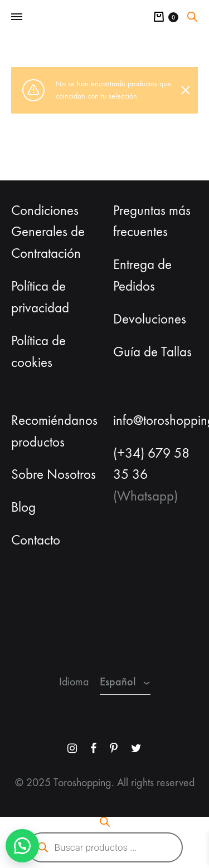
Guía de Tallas (152, 352)
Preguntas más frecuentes (152, 221)
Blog (23, 507)
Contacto (36, 540)
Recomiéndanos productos (54, 431)
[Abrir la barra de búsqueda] (192, 17)
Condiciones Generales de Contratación (48, 232)
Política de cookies (38, 352)
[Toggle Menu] (17, 17)
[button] (22, 846)
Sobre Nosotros (54, 474)
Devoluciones (150, 319)
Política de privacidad (40, 297)
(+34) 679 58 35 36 (151, 464)
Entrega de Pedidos (142, 275)
